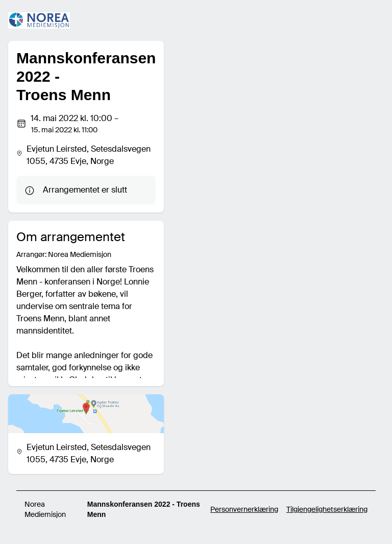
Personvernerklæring (244, 509)
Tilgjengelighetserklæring (327, 509)
